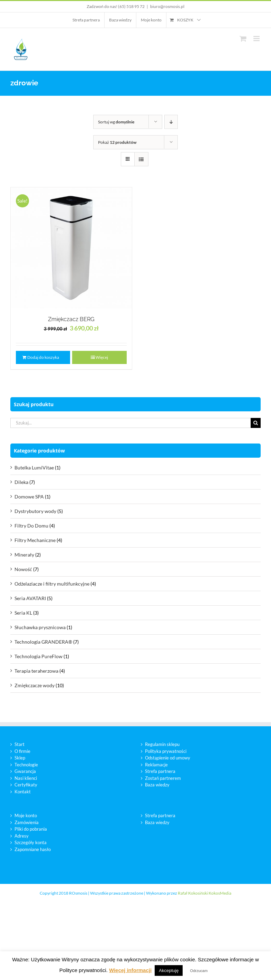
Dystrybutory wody (35, 511)
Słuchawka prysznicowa (40, 627)
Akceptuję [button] (169, 970)
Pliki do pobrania (31, 829)
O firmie (22, 751)
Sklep (20, 758)
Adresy (22, 836)
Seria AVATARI (30, 598)
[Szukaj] (256, 423)
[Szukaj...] (130, 423)
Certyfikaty (26, 785)
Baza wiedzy (157, 785)
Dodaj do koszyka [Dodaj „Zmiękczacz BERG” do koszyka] (43, 357)
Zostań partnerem (163, 778)
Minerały (24, 555)
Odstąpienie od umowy (168, 758)
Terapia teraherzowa (36, 671)
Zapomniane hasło (33, 849)
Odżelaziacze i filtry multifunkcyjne (52, 584)
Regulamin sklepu (162, 744)
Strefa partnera (160, 771)
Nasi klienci (26, 778)
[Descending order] (171, 122)
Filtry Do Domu (31, 526)
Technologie (26, 765)
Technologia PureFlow (38, 656)
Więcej (102, 357)
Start (20, 744)
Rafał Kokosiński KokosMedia (205, 893)
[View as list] (141, 159)
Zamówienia (27, 822)
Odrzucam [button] (199, 971)
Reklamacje (156, 765)
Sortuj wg (116, 122)
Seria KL (23, 613)
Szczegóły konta (31, 842)
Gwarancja (25, 771)
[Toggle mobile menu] (257, 39)
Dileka (21, 482)
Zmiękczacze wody (35, 685)
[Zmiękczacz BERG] (71, 248)
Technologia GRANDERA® (43, 642)
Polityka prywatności (166, 751)
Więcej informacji (130, 970)
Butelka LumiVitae (34, 468)
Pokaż (117, 142)
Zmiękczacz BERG (71, 319)
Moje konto (26, 815)
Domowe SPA (29, 497)
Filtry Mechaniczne (35, 540)
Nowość (23, 569)
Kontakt (23, 792)
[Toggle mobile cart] (243, 39)
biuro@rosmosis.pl (167, 6)
